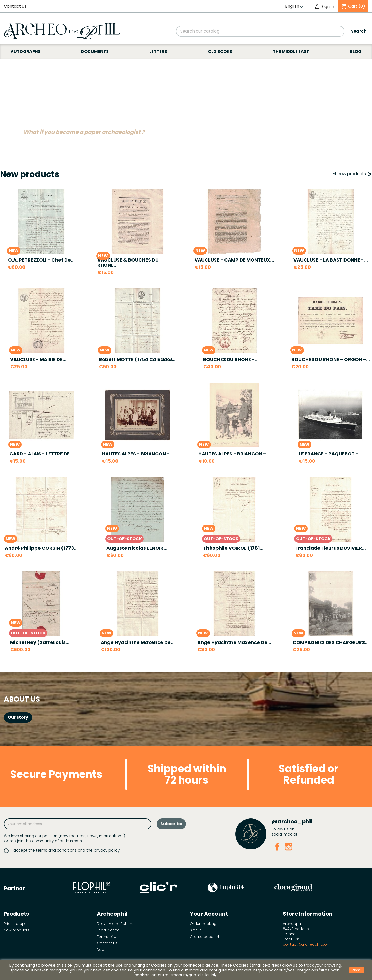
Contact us (15, 6)
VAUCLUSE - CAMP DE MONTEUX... (234, 260)
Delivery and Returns (116, 924)
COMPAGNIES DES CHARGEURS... (331, 642)
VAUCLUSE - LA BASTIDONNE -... (331, 260)
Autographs (26, 52)
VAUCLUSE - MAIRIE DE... (38, 359)
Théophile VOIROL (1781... (233, 548)
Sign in (196, 930)
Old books (220, 52)
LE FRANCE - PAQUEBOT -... (331, 454)
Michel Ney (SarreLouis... (40, 642)
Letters (158, 52)
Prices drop (14, 924)
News (102, 950)
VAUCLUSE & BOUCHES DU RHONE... (128, 262)
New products (17, 930)
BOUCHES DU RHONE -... (231, 359)
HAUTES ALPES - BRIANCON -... (138, 454)
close (357, 970)
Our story (18, 717)
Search (359, 31)
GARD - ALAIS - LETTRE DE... (41, 454)
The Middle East (291, 52)
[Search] (260, 31)
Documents (95, 52)
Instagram (289, 847)
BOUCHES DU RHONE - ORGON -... (331, 359)
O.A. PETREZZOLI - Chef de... (41, 260)
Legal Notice (108, 930)
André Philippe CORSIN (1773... (41, 548)
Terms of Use (109, 937)
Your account (209, 914)
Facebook (277, 847)
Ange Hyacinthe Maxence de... (138, 642)
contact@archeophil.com (307, 944)
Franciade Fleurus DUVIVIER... (331, 548)
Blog (356, 52)
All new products (352, 174)
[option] (186, 103)
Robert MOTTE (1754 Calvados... (138, 359)
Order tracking (203, 924)
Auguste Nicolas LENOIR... (137, 548)
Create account (205, 937)
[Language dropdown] (295, 6)
